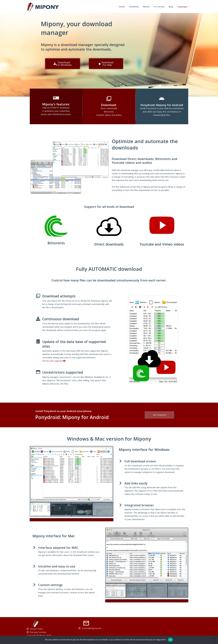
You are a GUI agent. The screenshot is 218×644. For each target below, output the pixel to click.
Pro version (159, 7)
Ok (170, 640)
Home (122, 7)
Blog (171, 7)
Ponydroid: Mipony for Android (162, 105)
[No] (215, 640)
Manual (146, 7)
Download (134, 7)
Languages (182, 7)
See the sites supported (55, 361)
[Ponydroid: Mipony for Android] (162, 99)
